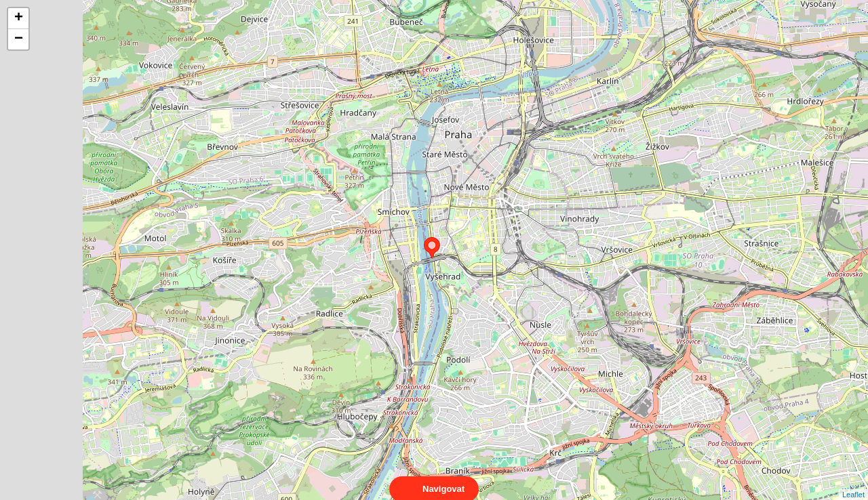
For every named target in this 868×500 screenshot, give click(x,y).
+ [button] (19, 18)
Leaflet (853, 482)
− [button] (19, 39)
